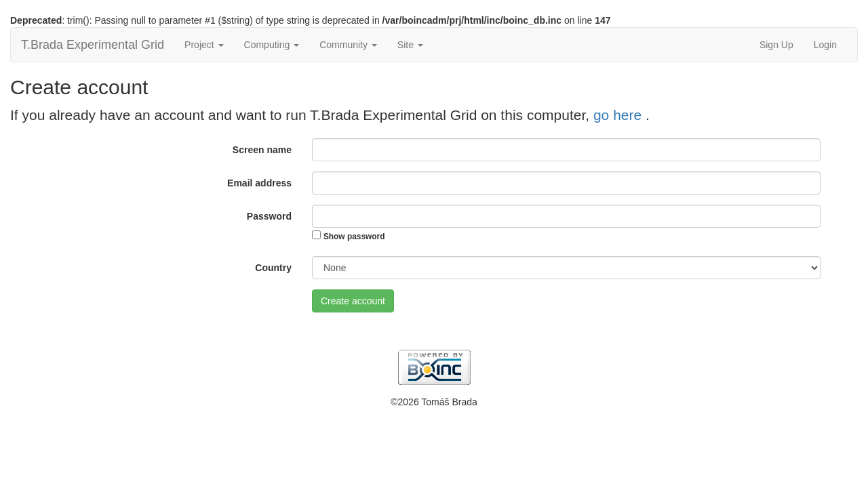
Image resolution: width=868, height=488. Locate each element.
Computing (272, 45)
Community (348, 45)
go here (619, 115)
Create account (353, 301)
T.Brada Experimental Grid (93, 45)
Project (204, 45)
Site (410, 45)
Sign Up (776, 45)
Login (825, 45)
